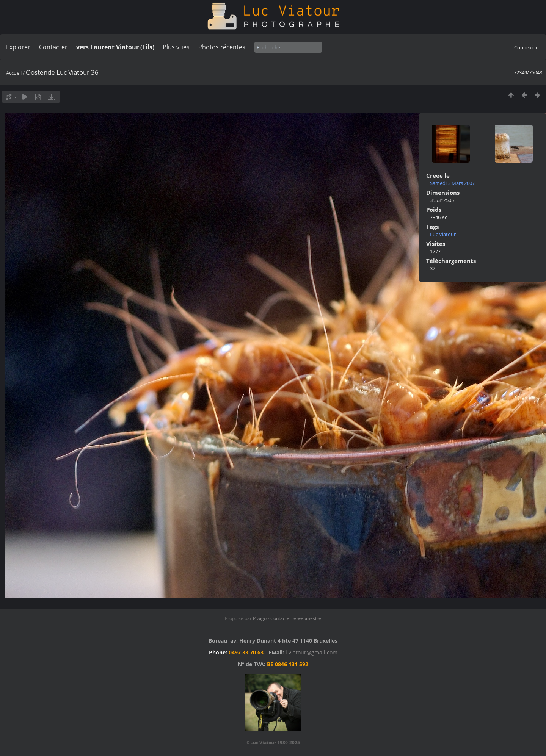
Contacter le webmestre (296, 618)
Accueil (14, 73)
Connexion (526, 47)
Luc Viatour (443, 234)
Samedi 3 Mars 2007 (452, 183)
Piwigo (260, 618)
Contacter (53, 47)
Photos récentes (222, 47)
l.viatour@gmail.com (311, 652)
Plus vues (176, 47)
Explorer (18, 47)
